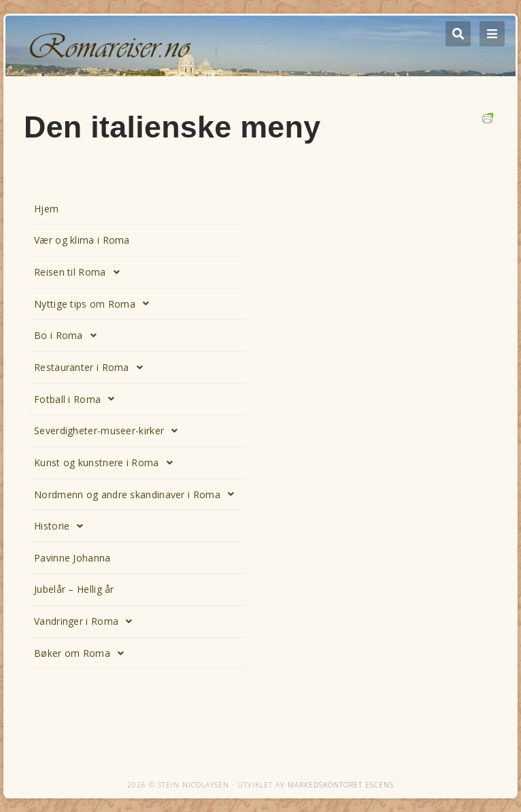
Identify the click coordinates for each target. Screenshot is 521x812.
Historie (63, 526)
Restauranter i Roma (92, 368)
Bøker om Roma (83, 653)
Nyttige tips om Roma (95, 304)
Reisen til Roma (81, 272)
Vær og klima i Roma (82, 240)
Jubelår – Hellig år (74, 589)
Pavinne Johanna (72, 558)
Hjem (46, 209)
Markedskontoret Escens (341, 785)
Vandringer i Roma (87, 621)
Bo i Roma (69, 336)
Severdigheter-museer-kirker (110, 431)
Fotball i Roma (78, 399)
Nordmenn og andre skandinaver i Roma (138, 494)
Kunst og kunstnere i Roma (107, 463)
